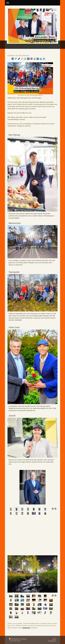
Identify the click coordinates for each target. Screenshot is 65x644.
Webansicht (52, 641)
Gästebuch (26, 628)
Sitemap (24, 639)
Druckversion (15, 639)
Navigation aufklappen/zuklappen (32, 3)
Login (54, 639)
